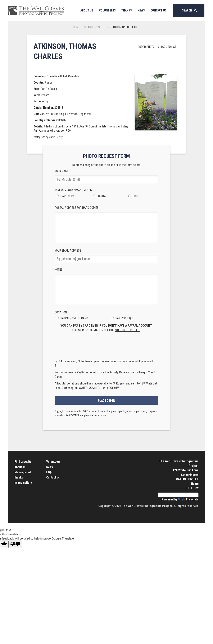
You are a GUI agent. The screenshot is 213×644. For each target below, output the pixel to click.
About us (20, 467)
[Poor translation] (15, 544)
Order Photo (146, 47)
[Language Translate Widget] (178, 495)
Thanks (127, 10)
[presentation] (106, 347)
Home (76, 27)
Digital (100, 196)
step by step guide (128, 330)
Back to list (166, 47)
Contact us (53, 477)
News (141, 10)
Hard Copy (65, 196)
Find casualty (23, 462)
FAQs (49, 472)
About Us (87, 10)
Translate (188, 499)
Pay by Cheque (122, 318)
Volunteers (107, 10)
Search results (95, 27)
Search (190, 11)
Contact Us (158, 10)
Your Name (107, 177)
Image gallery (23, 483)
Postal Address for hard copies (107, 225)
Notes (107, 286)
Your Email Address (107, 256)
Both (133, 196)
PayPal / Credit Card (71, 318)
